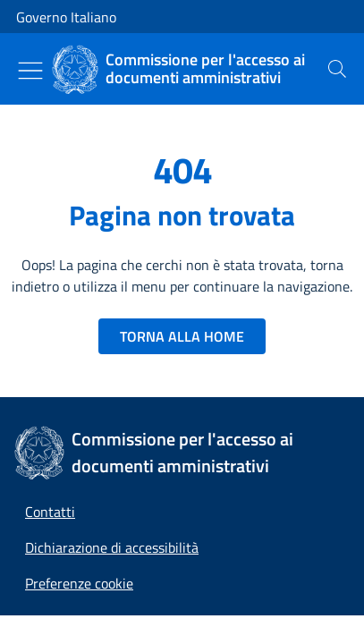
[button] (79, 583)
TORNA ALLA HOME (182, 336)
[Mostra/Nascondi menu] (30, 71)
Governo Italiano (66, 17)
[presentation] (337, 69)
